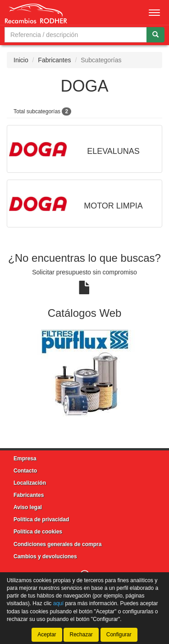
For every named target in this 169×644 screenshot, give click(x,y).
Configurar (119, 635)
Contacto (25, 471)
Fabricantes (54, 60)
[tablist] (84, 374)
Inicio (21, 60)
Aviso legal (28, 507)
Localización (30, 483)
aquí (58, 604)
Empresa (25, 459)
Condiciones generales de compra (57, 544)
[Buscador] (76, 35)
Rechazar (81, 635)
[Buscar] (155, 35)
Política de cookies (38, 532)
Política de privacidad (41, 519)
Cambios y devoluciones (45, 556)
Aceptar (47, 635)
